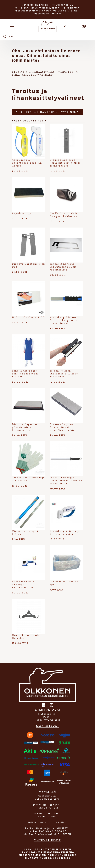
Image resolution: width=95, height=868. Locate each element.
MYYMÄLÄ (47, 792)
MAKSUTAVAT (48, 726)
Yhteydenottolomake (29, 11)
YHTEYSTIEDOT (47, 840)
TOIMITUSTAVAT (47, 710)
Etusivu (19, 72)
